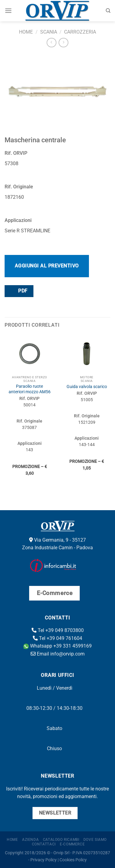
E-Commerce (72, 844)
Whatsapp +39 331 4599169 (57, 646)
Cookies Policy (73, 860)
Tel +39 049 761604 (57, 638)
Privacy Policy (44, 860)
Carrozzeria (80, 32)
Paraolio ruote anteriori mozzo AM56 (30, 389)
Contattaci (44, 844)
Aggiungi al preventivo (47, 266)
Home (26, 32)
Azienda (30, 840)
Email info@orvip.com (58, 654)
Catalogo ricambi (61, 840)
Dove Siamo (95, 840)
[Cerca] (108, 11)
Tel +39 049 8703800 (58, 630)
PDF (19, 291)
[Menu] (8, 11)
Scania (49, 32)
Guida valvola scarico (87, 387)
